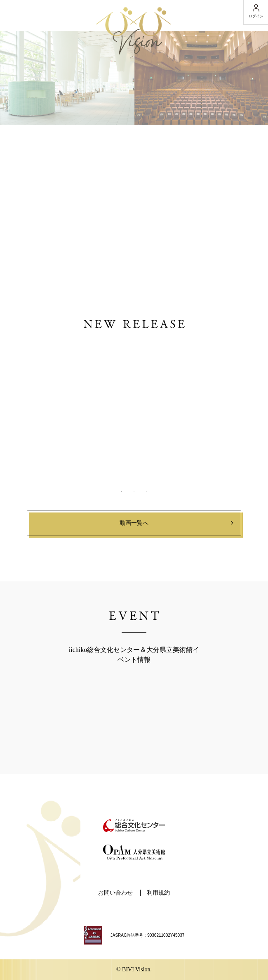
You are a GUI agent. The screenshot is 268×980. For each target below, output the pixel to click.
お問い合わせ (115, 893)
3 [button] (146, 491)
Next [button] (235, 407)
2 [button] (134, 491)
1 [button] (122, 491)
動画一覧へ (134, 523)
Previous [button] (33, 407)
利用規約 (158, 893)
